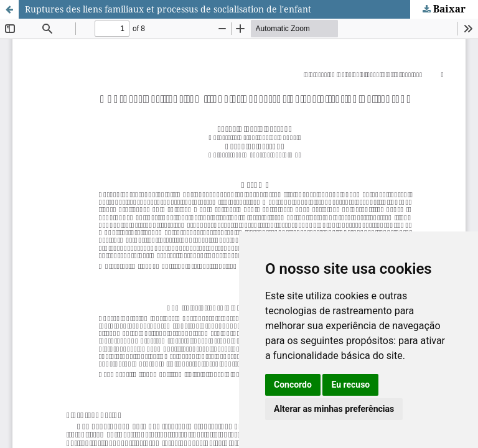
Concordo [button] (293, 385)
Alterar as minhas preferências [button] (334, 409)
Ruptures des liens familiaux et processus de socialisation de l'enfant (168, 9)
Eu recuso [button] (350, 385)
